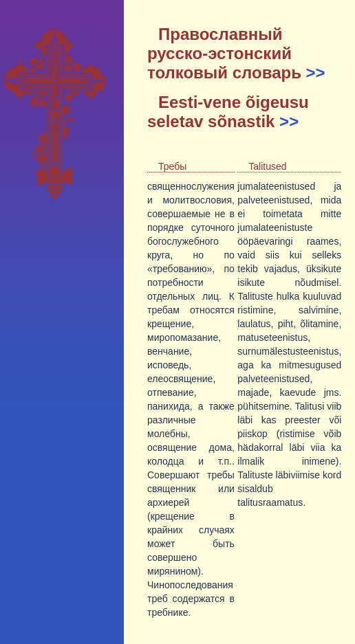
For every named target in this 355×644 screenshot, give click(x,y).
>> (316, 73)
